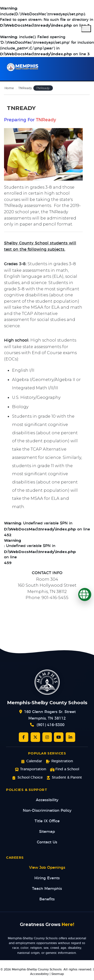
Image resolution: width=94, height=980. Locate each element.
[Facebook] (24, 737)
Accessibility (47, 800)
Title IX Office (47, 821)
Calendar (32, 761)
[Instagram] (47, 737)
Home (9, 88)
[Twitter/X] (35, 737)
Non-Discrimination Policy (47, 811)
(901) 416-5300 (51, 725)
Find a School (65, 769)
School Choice (27, 778)
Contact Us (47, 842)
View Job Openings (47, 868)
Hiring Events (47, 878)
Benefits (47, 899)
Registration (60, 761)
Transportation (30, 769)
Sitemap (47, 832)
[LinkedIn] (70, 737)
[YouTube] (59, 737)
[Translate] (85, 594)
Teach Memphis (47, 889)
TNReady (25, 88)
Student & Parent (64, 778)
